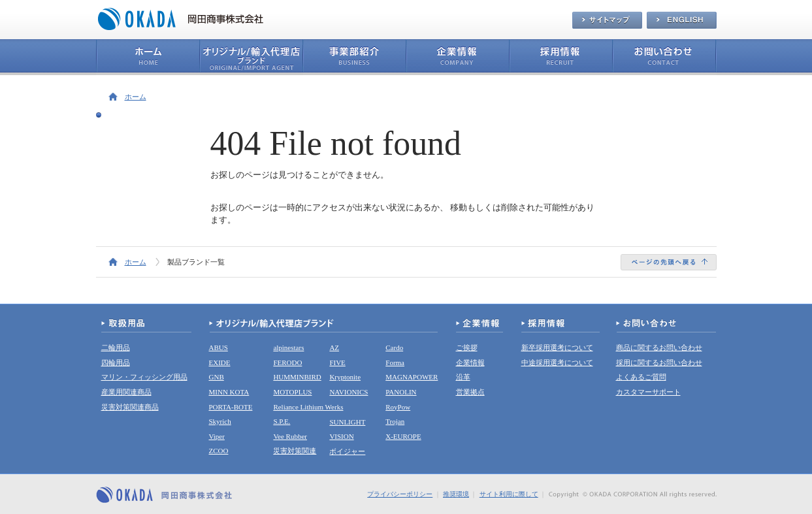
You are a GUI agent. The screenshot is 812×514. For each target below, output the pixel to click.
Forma (395, 362)
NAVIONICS (349, 392)
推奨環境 (456, 494)
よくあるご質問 (641, 377)
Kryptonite (345, 377)
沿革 (463, 377)
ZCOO (219, 451)
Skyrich (220, 421)
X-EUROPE (403, 436)
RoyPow (398, 407)
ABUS (219, 347)
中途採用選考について (557, 362)
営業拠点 (470, 392)
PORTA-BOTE (231, 407)
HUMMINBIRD (297, 377)
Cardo (394, 347)
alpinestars (288, 347)
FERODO (287, 362)
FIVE (337, 362)
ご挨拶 (467, 347)
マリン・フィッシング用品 (144, 377)
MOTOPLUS (292, 392)
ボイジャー (347, 451)
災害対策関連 (295, 451)
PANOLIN (401, 392)
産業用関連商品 (126, 392)
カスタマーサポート (648, 392)
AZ (334, 347)
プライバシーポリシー (400, 494)
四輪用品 (116, 362)
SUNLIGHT (347, 422)
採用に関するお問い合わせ (659, 362)
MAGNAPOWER (412, 377)
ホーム (136, 97)
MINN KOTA (229, 392)
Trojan (395, 421)
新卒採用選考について (557, 347)
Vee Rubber (290, 436)
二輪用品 (116, 347)
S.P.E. (282, 421)
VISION (341, 436)
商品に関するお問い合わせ (659, 347)
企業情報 (470, 362)
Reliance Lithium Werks (308, 407)
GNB (217, 377)
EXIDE (220, 362)
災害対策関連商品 (130, 407)
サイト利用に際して (509, 494)
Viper (217, 436)
